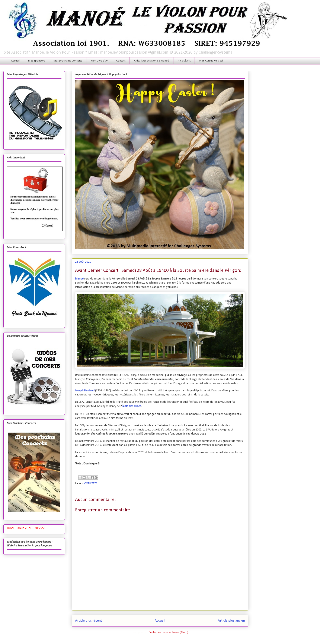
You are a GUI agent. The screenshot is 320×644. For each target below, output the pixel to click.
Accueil (15, 61)
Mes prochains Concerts (68, 61)
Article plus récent (89, 621)
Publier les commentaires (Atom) (168, 632)
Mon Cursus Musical (211, 61)
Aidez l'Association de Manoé (152, 61)
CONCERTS (91, 484)
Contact (121, 61)
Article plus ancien (231, 621)
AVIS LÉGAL (184, 61)
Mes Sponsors (37, 61)
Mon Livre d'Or (99, 61)
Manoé (79, 279)
